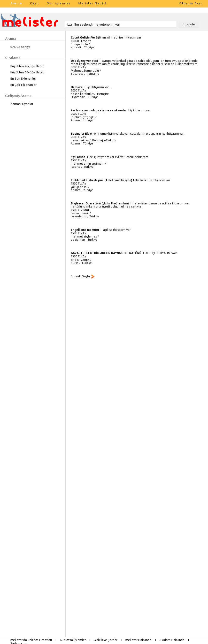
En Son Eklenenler (23, 79)
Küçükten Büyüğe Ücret (27, 72)
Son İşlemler (59, 3)
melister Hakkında (138, 640)
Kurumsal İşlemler (73, 640)
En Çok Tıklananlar (23, 85)
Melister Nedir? (93, 3)
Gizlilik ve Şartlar (106, 640)
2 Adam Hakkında (172, 640)
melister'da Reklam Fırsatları (31, 640)
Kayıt (35, 3)
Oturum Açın (191, 3)
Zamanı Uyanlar (22, 104)
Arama (16, 3)
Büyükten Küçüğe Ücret (27, 66)
